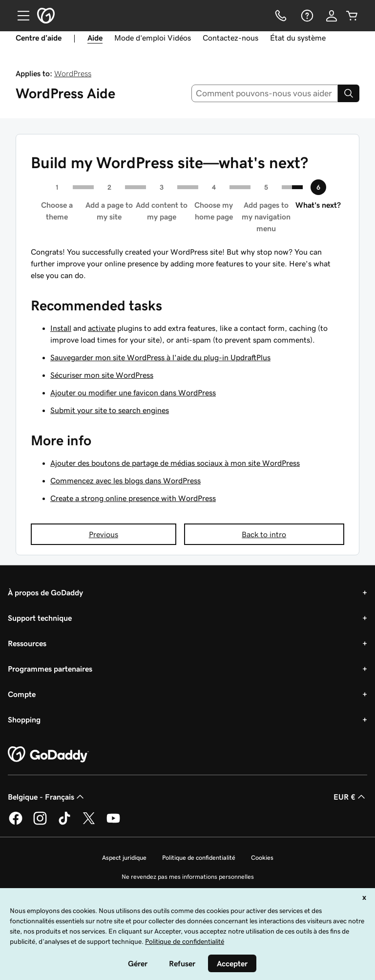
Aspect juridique (124, 858)
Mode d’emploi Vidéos (153, 38)
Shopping (24, 719)
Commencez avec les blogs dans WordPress (125, 480)
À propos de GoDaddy (45, 592)
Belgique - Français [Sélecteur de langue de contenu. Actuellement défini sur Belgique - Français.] (47, 797)
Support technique (40, 618)
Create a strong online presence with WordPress (133, 498)
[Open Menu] (20, 16)
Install (61, 328)
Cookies (262, 858)
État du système (298, 38)
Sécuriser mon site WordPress (102, 375)
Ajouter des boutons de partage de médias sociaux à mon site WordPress (175, 463)
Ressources (27, 643)
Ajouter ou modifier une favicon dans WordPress (133, 392)
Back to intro (264, 534)
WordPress (73, 73)
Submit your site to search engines (110, 410)
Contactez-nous (230, 38)
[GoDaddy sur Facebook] (16, 823)
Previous (104, 534)
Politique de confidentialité (199, 858)
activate (102, 328)
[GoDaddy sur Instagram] (40, 823)
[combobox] (265, 93)
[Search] (349, 93)
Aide (95, 38)
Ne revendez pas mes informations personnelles (188, 877)
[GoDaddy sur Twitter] (89, 823)
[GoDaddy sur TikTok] (64, 823)
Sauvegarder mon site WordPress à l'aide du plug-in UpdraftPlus (160, 357)
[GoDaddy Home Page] (48, 755)
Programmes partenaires (50, 669)
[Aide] (306, 16)
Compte (22, 694)
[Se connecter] (332, 16)
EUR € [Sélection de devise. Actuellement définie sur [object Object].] (350, 797)
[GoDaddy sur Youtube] (113, 823)
